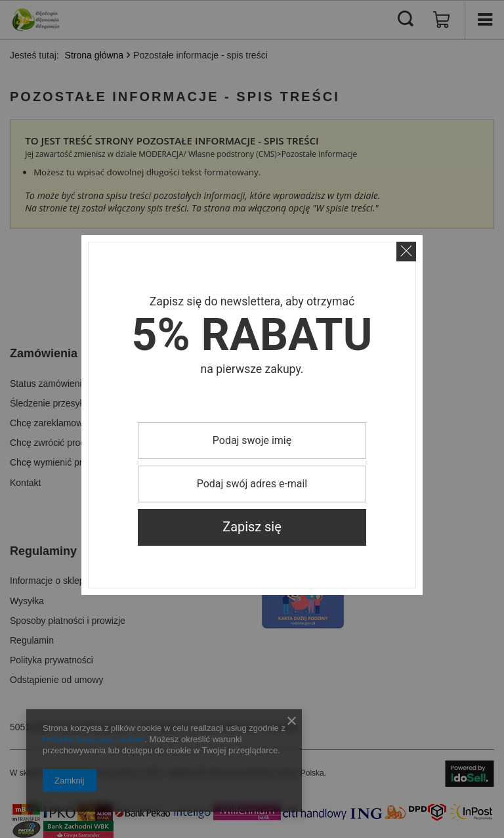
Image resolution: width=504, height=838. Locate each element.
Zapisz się (252, 527)
